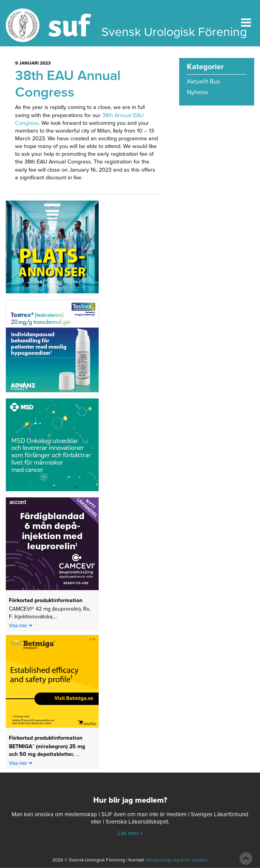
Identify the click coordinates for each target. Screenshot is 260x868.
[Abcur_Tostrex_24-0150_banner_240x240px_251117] (52, 349)
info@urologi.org (162, 860)
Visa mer (18, 626)
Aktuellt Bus (203, 82)
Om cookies (195, 860)
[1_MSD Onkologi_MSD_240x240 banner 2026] (52, 448)
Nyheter (198, 92)
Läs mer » (130, 833)
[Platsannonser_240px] (52, 250)
